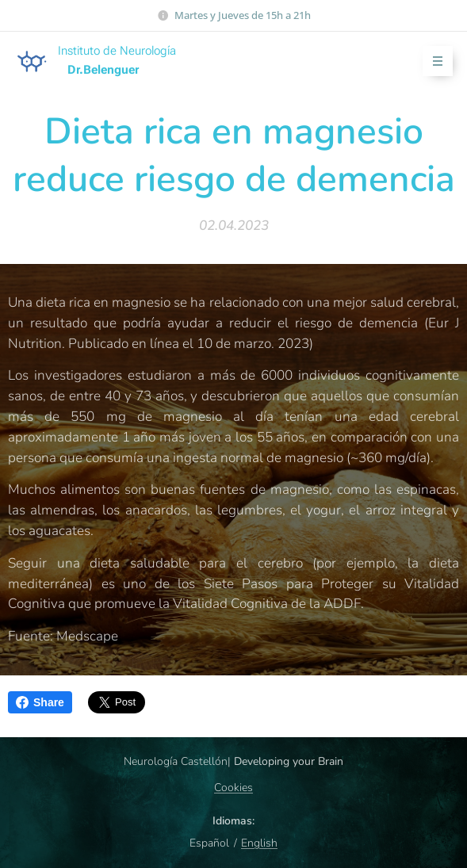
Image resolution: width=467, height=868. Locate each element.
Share (40, 702)
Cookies (233, 788)
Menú (433, 61)
